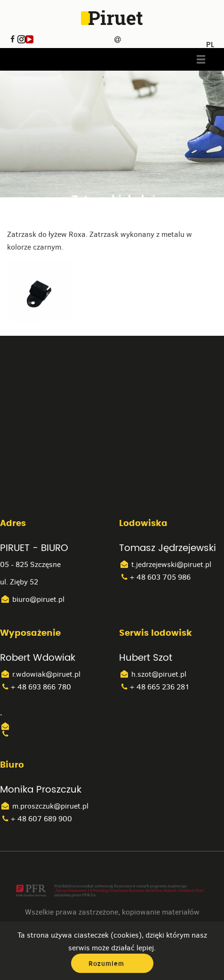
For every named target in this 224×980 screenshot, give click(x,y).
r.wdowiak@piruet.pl (40, 674)
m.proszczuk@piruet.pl (44, 806)
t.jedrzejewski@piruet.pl (165, 564)
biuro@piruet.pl (32, 599)
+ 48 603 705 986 (155, 577)
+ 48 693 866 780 (36, 687)
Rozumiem (106, 964)
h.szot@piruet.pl (153, 674)
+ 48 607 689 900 (36, 819)
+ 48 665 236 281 (154, 687)
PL (210, 41)
